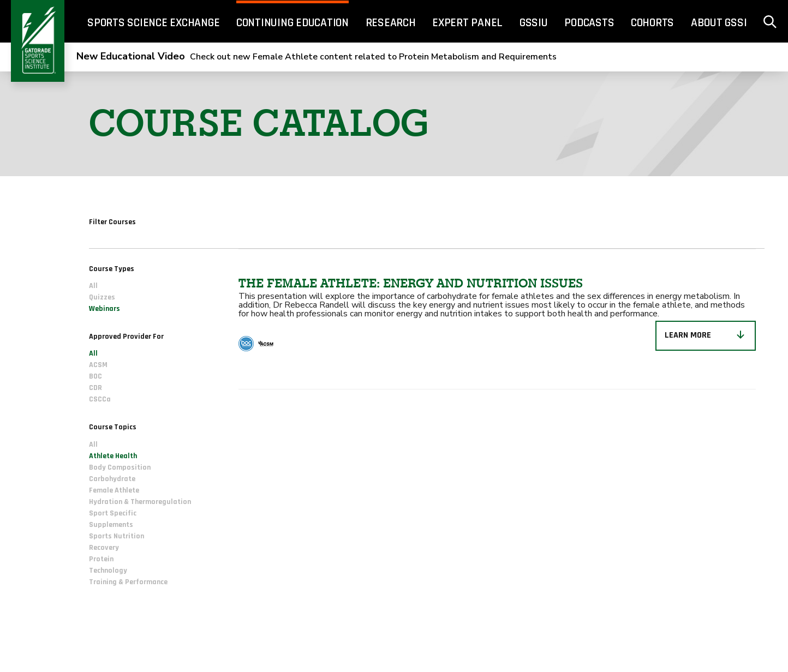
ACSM (98, 365)
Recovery (104, 548)
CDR (95, 388)
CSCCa (100, 400)
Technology (108, 571)
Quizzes (102, 298)
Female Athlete (114, 490)
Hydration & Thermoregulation (140, 502)
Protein (101, 559)
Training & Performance (128, 582)
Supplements (111, 525)
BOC (95, 377)
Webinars (105, 309)
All (93, 286)
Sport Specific (113, 513)
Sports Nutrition (117, 536)
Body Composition (120, 467)
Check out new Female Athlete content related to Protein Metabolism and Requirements (317, 57)
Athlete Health (113, 456)
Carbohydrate (112, 479)
